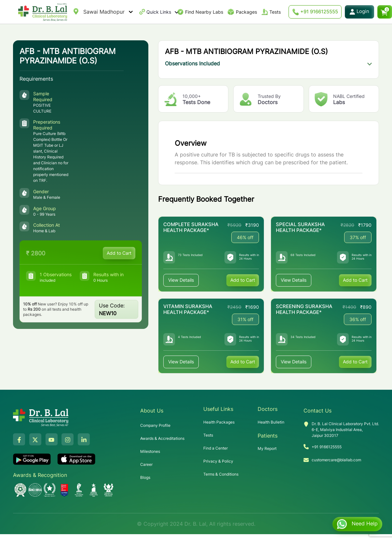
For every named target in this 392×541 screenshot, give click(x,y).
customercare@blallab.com (336, 460)
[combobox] (84, 12)
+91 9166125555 (315, 12)
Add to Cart (119, 253)
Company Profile (155, 425)
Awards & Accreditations (162, 438)
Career (146, 464)
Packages (246, 12)
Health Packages (219, 422)
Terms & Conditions (221, 474)
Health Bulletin (271, 422)
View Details (181, 280)
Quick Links (163, 12)
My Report (267, 448)
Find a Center (216, 448)
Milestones (150, 451)
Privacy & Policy (218, 461)
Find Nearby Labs (204, 12)
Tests (275, 12)
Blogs (145, 477)
